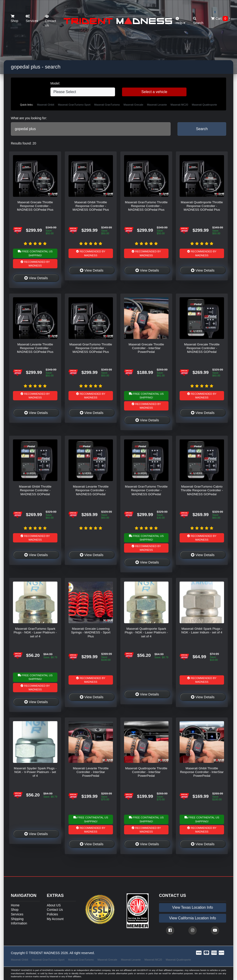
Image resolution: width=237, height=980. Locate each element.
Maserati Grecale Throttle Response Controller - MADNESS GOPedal (202, 348)
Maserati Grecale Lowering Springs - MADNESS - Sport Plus (91, 632)
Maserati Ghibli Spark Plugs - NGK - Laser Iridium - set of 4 (202, 631)
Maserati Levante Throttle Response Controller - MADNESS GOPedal (91, 490)
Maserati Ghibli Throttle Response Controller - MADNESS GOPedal (35, 490)
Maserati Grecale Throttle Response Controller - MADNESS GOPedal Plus (35, 206)
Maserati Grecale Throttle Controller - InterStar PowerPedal (146, 348)
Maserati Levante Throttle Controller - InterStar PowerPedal (91, 772)
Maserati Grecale (133, 105)
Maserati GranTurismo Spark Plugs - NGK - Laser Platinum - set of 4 (35, 632)
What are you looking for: (29, 118)
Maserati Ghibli (46, 105)
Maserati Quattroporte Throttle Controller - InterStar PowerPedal (146, 772)
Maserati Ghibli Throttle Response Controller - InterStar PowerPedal (202, 772)
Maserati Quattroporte (204, 105)
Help (181, 21)
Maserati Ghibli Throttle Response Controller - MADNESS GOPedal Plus (91, 206)
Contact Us (50, 21)
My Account (55, 919)
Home (15, 905)
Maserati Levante (157, 105)
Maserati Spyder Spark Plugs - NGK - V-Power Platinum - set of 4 (35, 772)
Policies (52, 914)
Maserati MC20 (179, 105)
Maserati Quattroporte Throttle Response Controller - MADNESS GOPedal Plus (202, 206)
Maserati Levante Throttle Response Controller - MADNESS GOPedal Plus (35, 348)
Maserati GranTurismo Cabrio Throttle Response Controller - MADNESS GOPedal (202, 490)
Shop (14, 19)
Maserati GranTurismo (107, 105)
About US (54, 905)
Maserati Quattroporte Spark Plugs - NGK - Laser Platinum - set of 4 (146, 632)
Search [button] (198, 21)
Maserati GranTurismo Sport (74, 105)
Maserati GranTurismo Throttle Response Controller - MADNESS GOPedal (146, 490)
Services (32, 19)
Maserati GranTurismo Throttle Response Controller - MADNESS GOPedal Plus (146, 206)
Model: (55, 83)
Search (202, 129)
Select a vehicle (154, 92)
